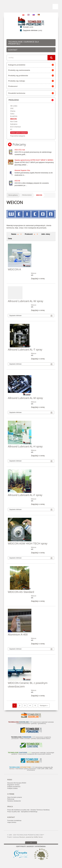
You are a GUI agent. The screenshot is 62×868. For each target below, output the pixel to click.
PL (23, 15)
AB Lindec (14, 106)
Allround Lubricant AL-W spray (26, 301)
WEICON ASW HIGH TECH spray (28, 543)
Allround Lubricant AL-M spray (25, 398)
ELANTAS (14, 116)
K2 (11, 129)
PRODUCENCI (27, 195)
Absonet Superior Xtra (22, 170)
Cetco (12, 114)
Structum (22, 837)
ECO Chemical (15, 127)
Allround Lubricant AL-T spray (25, 350)
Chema (13, 111)
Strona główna (13, 195)
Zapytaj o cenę (38, 278)
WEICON (13, 119)
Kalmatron (14, 124)
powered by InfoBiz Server (34, 837)
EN (28, 15)
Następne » (44, 706)
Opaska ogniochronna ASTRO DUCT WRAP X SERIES (34, 160)
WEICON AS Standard (21, 592)
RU (34, 15)
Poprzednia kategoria (18, 136)
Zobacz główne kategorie (19, 133)
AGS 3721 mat (20, 150)
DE (39, 15)
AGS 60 (17, 181)
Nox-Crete (14, 122)
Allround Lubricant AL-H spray (25, 446)
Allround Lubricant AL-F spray (25, 495)
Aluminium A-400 (18, 635)
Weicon (34, 273)
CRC (12, 109)
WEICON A (14, 269)
